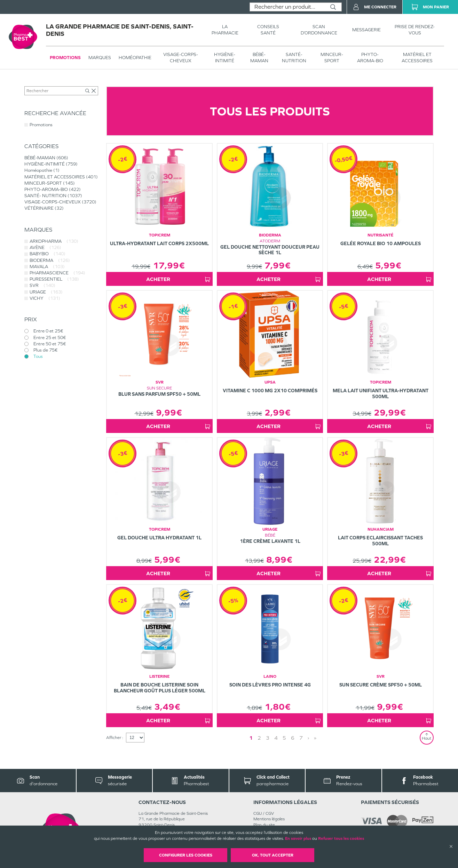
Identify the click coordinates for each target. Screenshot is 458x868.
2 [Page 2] (259, 738)
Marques (100, 58)
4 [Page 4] (276, 738)
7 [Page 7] (301, 738)
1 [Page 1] (251, 738)
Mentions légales (269, 819)
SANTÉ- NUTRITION (294, 58)
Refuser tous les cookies (341, 838)
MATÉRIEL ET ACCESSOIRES (417, 58)
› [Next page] (308, 738)
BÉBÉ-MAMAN (259, 58)
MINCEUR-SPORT (332, 58)
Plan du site (264, 825)
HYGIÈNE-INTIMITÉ (225, 58)
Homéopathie (135, 58)
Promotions (65, 58)
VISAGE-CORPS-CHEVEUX (181, 58)
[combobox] (287, 7)
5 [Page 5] (284, 738)
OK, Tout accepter (273, 855)
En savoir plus (298, 838)
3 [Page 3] (268, 738)
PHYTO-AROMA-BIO (370, 58)
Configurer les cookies (186, 855)
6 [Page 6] (293, 738)
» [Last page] (315, 738)
